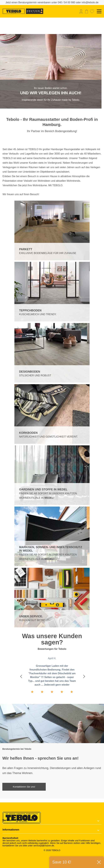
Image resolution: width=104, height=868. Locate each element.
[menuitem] (82, 11)
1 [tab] (48, 105)
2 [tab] (56, 105)
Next (83, 676)
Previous (21, 676)
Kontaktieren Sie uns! (24, 787)
